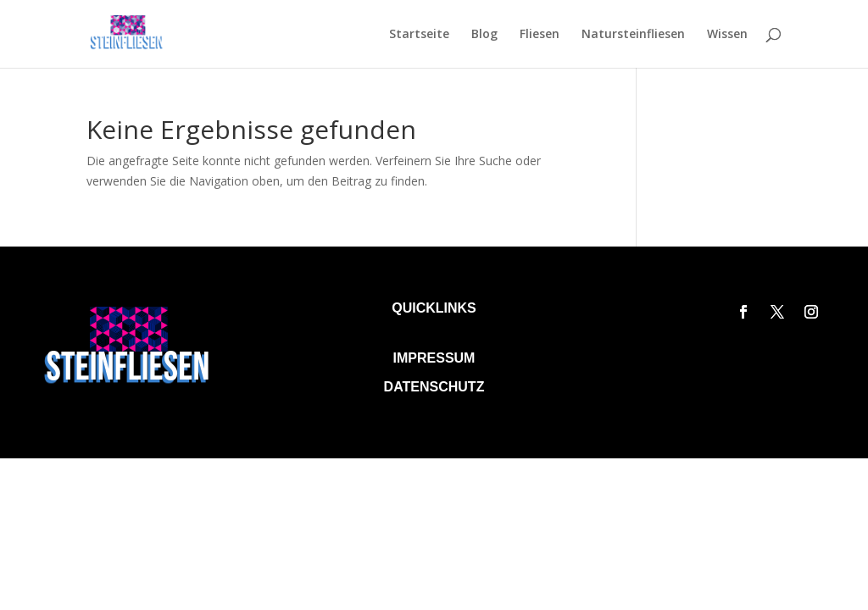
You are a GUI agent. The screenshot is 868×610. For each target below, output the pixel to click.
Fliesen (540, 35)
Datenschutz (434, 387)
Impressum (434, 358)
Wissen (727, 35)
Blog (484, 35)
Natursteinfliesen (633, 35)
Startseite (419, 35)
